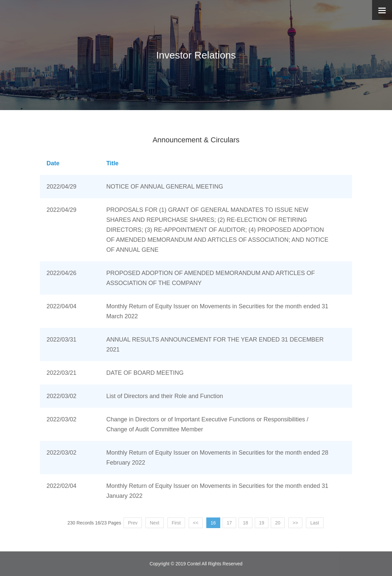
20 (278, 523)
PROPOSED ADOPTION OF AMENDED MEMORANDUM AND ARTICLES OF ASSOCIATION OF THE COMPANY (211, 278)
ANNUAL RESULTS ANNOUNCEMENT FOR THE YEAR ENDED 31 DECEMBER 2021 (215, 345)
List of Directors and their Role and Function (165, 396)
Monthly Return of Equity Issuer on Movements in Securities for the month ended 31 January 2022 (217, 491)
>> (295, 523)
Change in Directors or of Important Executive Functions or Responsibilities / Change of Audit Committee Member (207, 424)
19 (262, 523)
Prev (133, 523)
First (176, 523)
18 (245, 523)
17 (230, 523)
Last (315, 523)
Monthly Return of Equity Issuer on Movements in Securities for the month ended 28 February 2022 (217, 458)
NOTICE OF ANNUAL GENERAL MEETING (165, 187)
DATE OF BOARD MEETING (145, 373)
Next (155, 523)
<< (196, 523)
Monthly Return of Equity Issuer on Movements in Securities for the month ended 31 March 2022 (217, 311)
